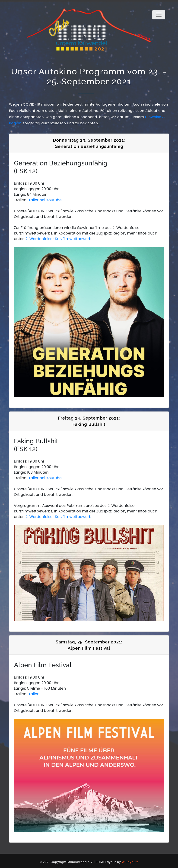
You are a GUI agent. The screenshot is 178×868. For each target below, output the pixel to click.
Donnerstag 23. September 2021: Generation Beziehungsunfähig (89, 143)
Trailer (33, 694)
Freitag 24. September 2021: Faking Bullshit (89, 421)
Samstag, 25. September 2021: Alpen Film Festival (89, 645)
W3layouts (130, 862)
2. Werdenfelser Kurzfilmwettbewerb (59, 239)
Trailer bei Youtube (44, 200)
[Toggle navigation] (159, 15)
